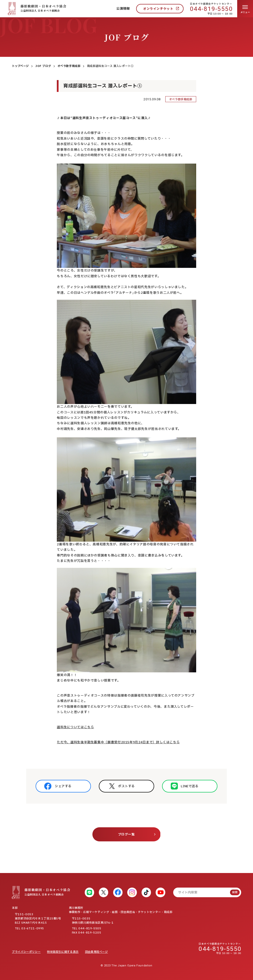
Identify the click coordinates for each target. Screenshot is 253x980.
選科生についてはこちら (75, 727)
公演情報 (123, 9)
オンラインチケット (158, 9)
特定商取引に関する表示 (63, 952)
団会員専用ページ (96, 952)
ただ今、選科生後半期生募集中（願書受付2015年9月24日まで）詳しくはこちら (118, 742)
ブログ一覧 (126, 834)
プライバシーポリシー (26, 952)
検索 (235, 892)
